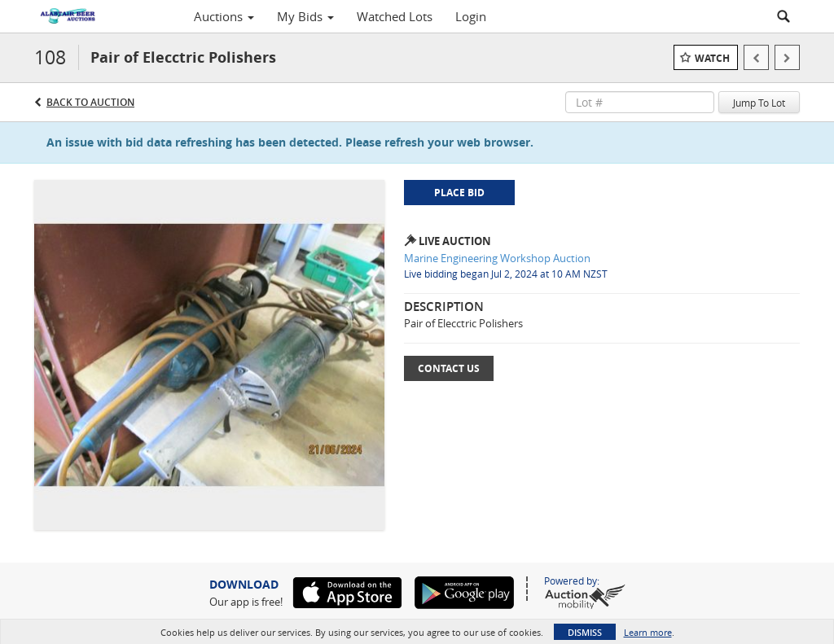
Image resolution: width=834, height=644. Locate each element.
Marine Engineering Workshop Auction (497, 258)
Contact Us (449, 368)
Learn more (648, 632)
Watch (712, 58)
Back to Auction (90, 102)
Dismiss (585, 632)
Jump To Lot (759, 103)
